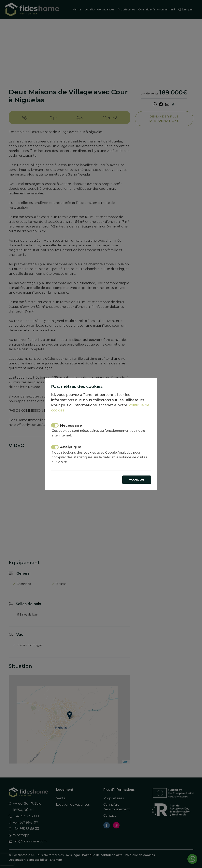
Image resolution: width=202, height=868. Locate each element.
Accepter (137, 479)
